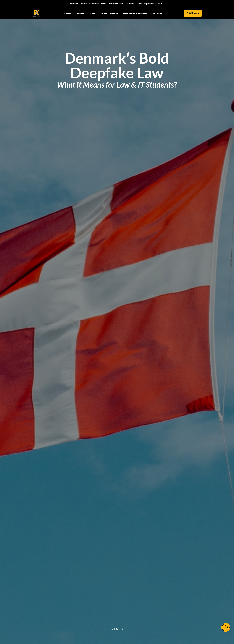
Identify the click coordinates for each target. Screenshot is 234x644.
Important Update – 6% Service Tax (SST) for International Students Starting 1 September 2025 (116, 4)
